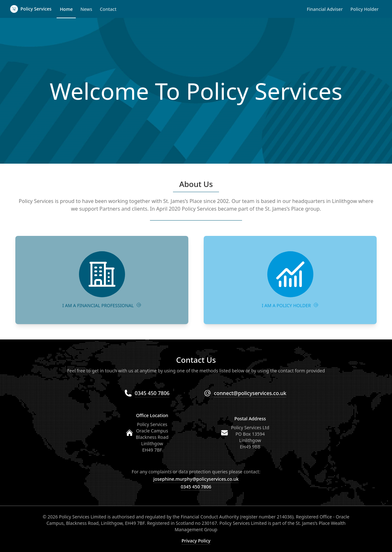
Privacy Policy (196, 541)
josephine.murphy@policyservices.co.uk (196, 479)
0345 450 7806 (196, 487)
